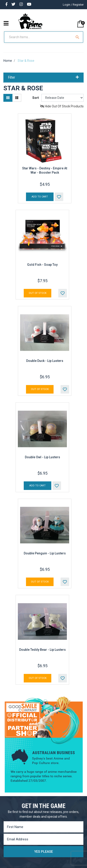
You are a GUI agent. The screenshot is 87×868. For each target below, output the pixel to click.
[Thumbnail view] (8, 98)
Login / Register (73, 5)
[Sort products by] (62, 98)
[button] (59, 197)
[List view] (17, 98)
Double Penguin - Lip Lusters (45, 553)
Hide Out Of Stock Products (62, 106)
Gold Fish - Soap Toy (42, 265)
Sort (36, 98)
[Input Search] (39, 37)
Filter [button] (43, 77)
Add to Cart (40, 197)
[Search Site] (78, 37)
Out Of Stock (38, 293)
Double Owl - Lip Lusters (42, 457)
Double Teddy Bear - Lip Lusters (42, 650)
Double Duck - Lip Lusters (45, 361)
